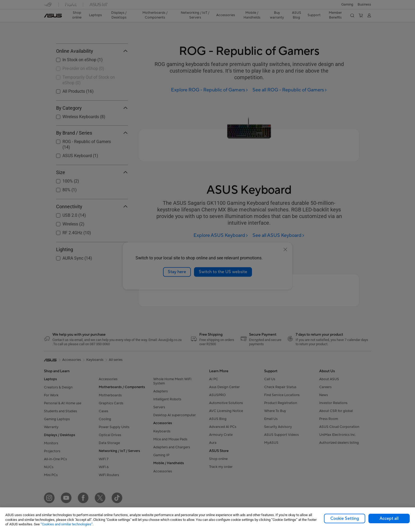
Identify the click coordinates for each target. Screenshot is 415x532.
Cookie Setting (345, 518)
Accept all (389, 518)
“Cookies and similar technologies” (67, 524)
